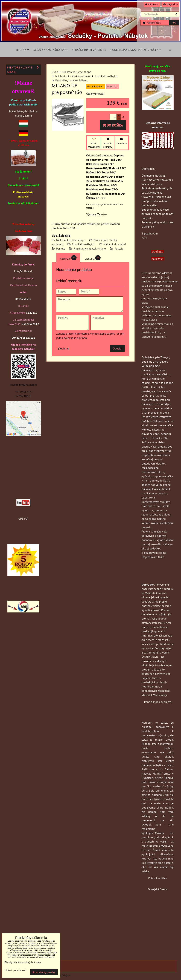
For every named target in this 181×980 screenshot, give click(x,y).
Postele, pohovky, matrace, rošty (136, 50)
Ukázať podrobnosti (15, 970)
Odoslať (118, 348)
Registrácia (170, 4)
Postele (61, 248)
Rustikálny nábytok (83, 244)
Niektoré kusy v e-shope (71, 240)
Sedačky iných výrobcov (89, 50)
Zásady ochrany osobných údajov (23, 962)
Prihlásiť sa (152, 4)
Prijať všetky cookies (44, 972)
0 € (174, 23)
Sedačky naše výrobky (50, 50)
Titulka (22, 50)
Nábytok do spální (115, 244)
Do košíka (113, 125)
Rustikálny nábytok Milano (90, 248)
